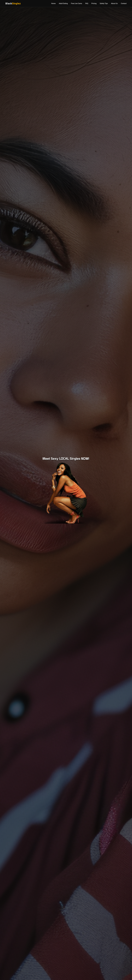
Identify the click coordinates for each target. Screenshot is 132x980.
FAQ (87, 3)
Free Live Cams (76, 3)
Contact (124, 3)
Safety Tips (104, 3)
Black (13, 4)
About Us (114, 3)
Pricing (94, 3)
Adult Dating (63, 3)
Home (53, 3)
